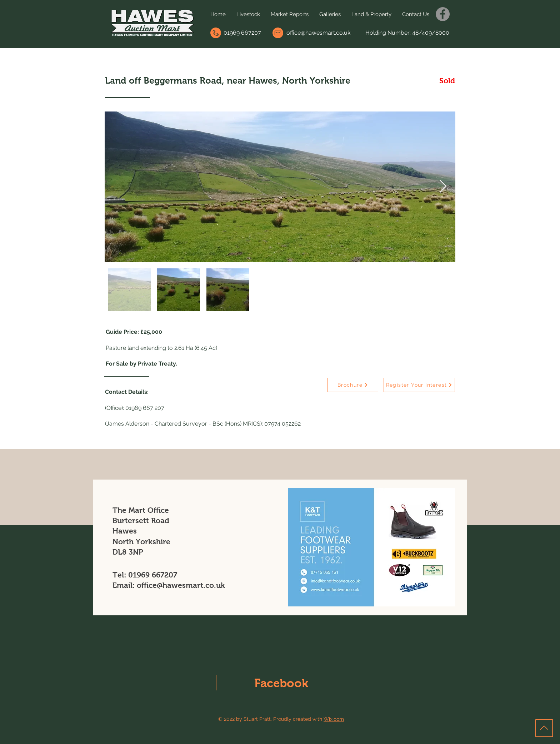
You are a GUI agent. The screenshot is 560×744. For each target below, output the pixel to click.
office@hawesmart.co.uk (318, 33)
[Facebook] (443, 14)
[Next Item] (443, 187)
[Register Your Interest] (419, 385)
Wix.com (334, 719)
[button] (248, 14)
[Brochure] (353, 385)
